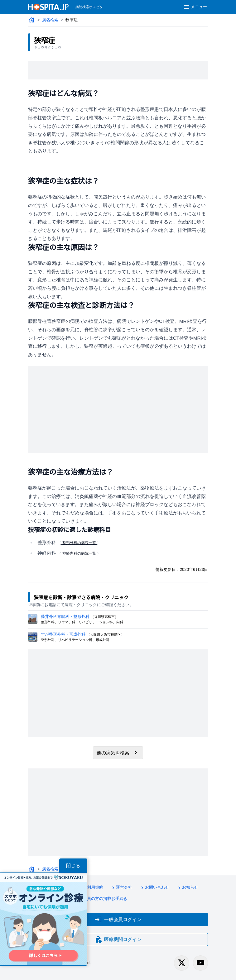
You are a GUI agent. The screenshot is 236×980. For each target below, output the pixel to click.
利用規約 (92, 888)
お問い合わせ (154, 888)
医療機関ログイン (118, 939)
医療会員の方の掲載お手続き (98, 899)
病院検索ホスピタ (89, 7)
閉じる (73, 865)
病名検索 (50, 20)
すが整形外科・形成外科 (63, 634)
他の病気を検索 (118, 753)
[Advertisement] (118, 70)
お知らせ (187, 888)
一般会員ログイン (118, 920)
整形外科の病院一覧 (79, 543)
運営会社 (121, 888)
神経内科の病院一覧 (79, 553)
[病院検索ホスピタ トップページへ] (48, 7)
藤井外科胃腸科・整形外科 (65, 617)
